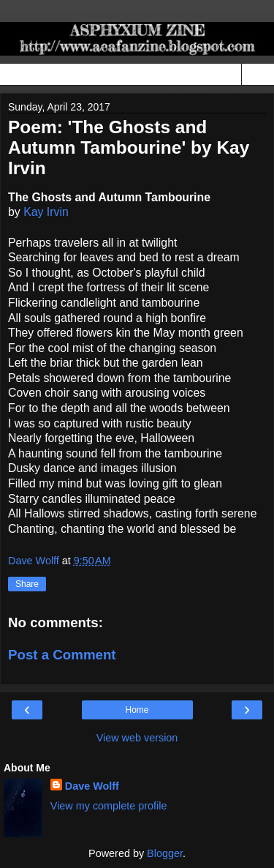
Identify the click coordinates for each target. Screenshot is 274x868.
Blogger (165, 853)
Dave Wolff (92, 786)
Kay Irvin (46, 212)
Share (27, 584)
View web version (137, 738)
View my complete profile (109, 806)
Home (137, 710)
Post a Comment (62, 655)
